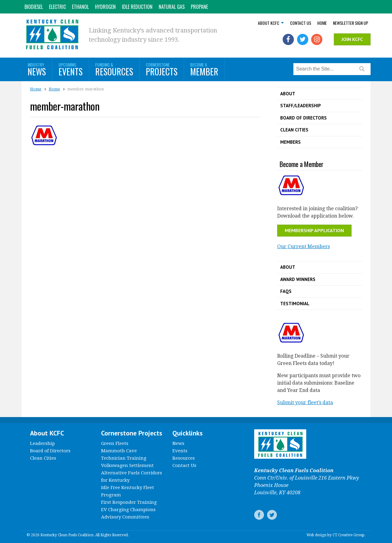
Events (180, 451)
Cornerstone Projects (132, 433)
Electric (57, 7)
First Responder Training (129, 502)
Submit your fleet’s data (305, 403)
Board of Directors (303, 118)
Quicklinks (188, 433)
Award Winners (298, 279)
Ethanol (80, 7)
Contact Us (301, 23)
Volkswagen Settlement (127, 465)
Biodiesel (34, 7)
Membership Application (314, 230)
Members (290, 142)
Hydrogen (105, 7)
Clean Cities (294, 130)
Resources (184, 458)
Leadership (42, 443)
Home (322, 23)
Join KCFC (352, 39)
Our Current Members (303, 247)
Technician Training (124, 458)
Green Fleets (115, 443)
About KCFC (269, 23)
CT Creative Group (349, 535)
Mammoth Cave (119, 451)
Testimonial (295, 304)
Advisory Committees (125, 517)
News (178, 443)
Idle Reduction (137, 7)
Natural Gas (172, 7)
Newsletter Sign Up (351, 23)
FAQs (286, 291)
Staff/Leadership (301, 106)
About (288, 94)
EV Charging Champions (128, 510)
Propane (199, 7)
